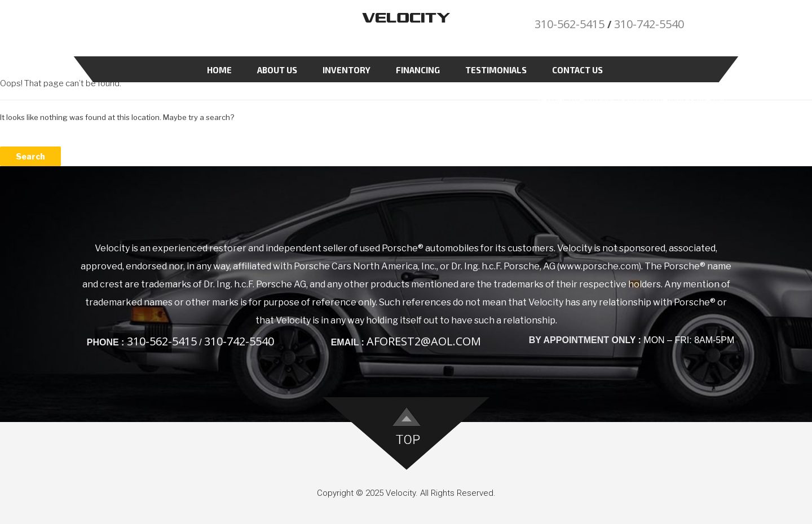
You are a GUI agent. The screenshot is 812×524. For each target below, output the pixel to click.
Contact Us (577, 70)
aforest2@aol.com (424, 341)
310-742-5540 (649, 24)
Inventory (347, 70)
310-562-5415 (570, 24)
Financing (418, 70)
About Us (277, 70)
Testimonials (496, 70)
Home (219, 70)
